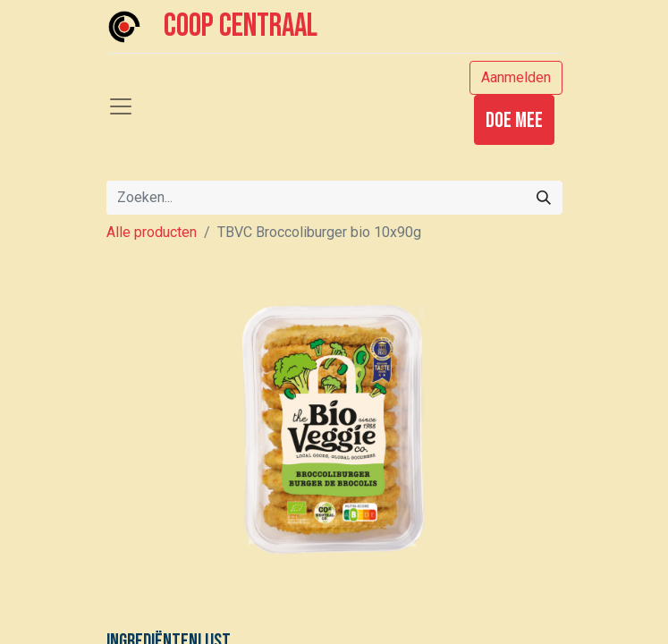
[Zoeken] (544, 198)
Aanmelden (516, 77)
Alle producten (152, 232)
